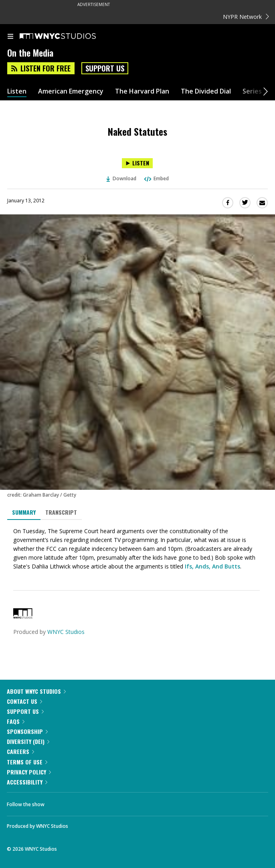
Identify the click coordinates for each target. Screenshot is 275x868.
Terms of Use (27, 762)
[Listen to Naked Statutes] (137, 163)
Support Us (105, 68)
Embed (156, 178)
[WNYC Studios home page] (68, 37)
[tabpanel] (137, 549)
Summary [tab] (24, 512)
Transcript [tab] (61, 512)
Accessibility (27, 782)
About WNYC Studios (36, 691)
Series (252, 91)
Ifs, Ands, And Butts (212, 566)
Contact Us (24, 701)
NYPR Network (246, 17)
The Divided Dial (206, 91)
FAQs (16, 721)
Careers (20, 751)
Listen (17, 91)
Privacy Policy (29, 772)
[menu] (10, 37)
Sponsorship (27, 731)
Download (121, 178)
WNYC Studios (66, 632)
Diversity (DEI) (28, 741)
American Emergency (71, 91)
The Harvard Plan (142, 91)
